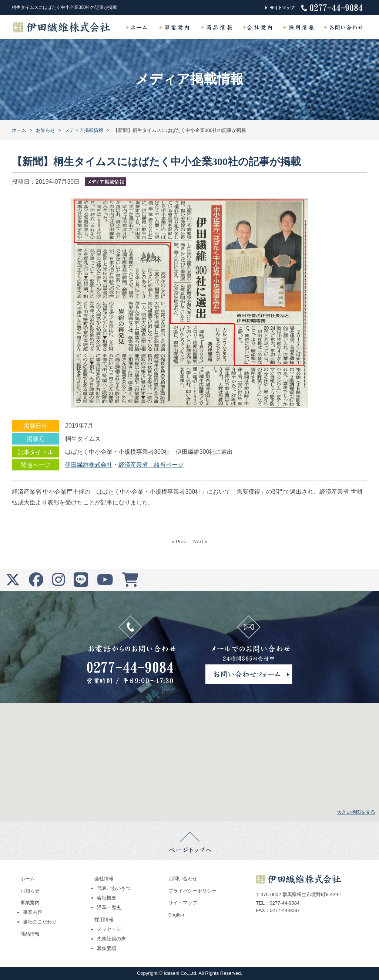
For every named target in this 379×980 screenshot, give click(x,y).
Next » (200, 542)
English (176, 915)
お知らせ (30, 891)
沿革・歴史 (109, 907)
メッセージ (109, 929)
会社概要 (107, 898)
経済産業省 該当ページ (151, 465)
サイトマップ (183, 903)
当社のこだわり (40, 922)
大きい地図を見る (356, 812)
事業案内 (30, 903)
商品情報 (30, 934)
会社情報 (104, 879)
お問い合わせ (183, 879)
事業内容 (33, 912)
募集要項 (107, 948)
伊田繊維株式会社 (89, 465)
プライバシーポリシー (192, 891)
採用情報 (104, 920)
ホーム (28, 879)
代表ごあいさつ (114, 888)
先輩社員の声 (111, 939)
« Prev (179, 542)
